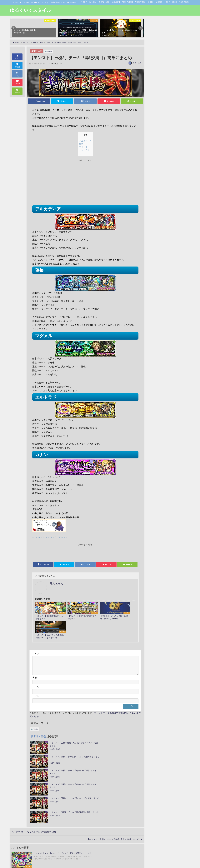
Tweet (17, 65)
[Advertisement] (59, 183)
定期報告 (159, 2)
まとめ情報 (184, 2)
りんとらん (137, 63)
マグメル (83, 147)
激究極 (150, 2)
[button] (14, 28)
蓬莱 (81, 144)
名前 (35, 664)
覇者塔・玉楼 (104, 2)
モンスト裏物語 (171, 2)
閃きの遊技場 (128, 2)
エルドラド (84, 150)
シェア (17, 57)
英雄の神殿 (141, 2)
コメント (37, 637)
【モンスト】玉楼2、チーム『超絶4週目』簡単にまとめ (111, 786)
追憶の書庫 (116, 2)
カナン (82, 153)
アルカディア (85, 141)
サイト (36, 683)
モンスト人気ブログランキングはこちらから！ (51, 537)
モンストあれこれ (89, 2)
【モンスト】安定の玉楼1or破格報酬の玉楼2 (37, 777)
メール (36, 674)
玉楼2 (50, 51)
